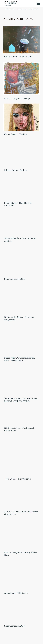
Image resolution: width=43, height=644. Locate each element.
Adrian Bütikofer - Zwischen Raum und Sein (20, 240)
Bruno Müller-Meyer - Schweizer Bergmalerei (19, 318)
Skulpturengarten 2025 (14, 279)
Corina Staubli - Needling (16, 134)
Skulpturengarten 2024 (14, 626)
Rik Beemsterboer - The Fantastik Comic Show (19, 429)
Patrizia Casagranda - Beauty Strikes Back (21, 554)
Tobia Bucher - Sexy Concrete (18, 479)
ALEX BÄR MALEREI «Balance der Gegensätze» (21, 513)
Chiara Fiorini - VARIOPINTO (18, 57)
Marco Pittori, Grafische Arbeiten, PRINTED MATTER (20, 359)
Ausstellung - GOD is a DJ (16, 593)
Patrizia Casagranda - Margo (17, 98)
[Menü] (37, 3)
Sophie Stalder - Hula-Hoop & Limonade (18, 204)
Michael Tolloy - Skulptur (16, 170)
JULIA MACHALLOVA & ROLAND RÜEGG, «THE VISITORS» (21, 400)
